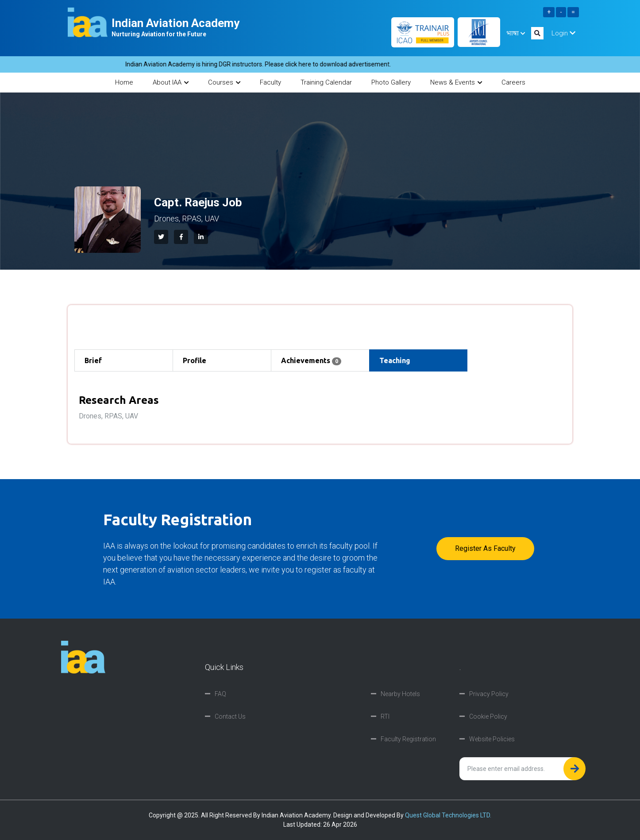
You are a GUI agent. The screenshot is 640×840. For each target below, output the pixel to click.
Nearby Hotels (400, 694)
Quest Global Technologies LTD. (448, 815)
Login (563, 33)
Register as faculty (485, 548)
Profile (195, 360)
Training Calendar (326, 82)
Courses (224, 82)
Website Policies (492, 739)
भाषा (516, 33)
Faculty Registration (408, 739)
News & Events (456, 82)
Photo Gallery (391, 82)
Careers (513, 82)
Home (124, 82)
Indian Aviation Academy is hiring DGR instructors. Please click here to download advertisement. (266, 64)
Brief (93, 360)
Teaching (395, 360)
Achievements (311, 361)
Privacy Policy (489, 694)
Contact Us (230, 716)
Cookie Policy (488, 716)
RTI (385, 716)
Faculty (270, 82)
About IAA (171, 82)
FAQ (220, 694)
